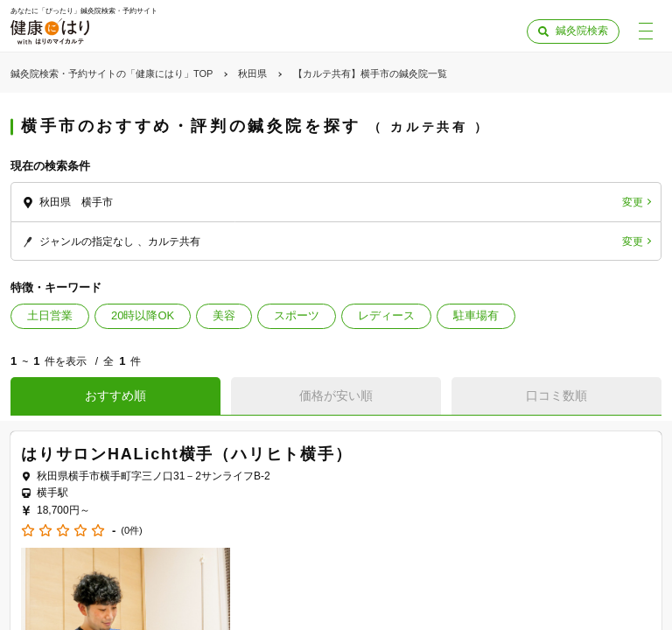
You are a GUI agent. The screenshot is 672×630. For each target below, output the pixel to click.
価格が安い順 (336, 395)
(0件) (131, 531)
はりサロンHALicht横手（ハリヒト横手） (187, 454)
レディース (386, 315)
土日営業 (50, 315)
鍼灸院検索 (582, 31)
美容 (224, 315)
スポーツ (297, 315)
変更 (633, 202)
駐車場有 (476, 315)
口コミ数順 (556, 395)
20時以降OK (143, 315)
